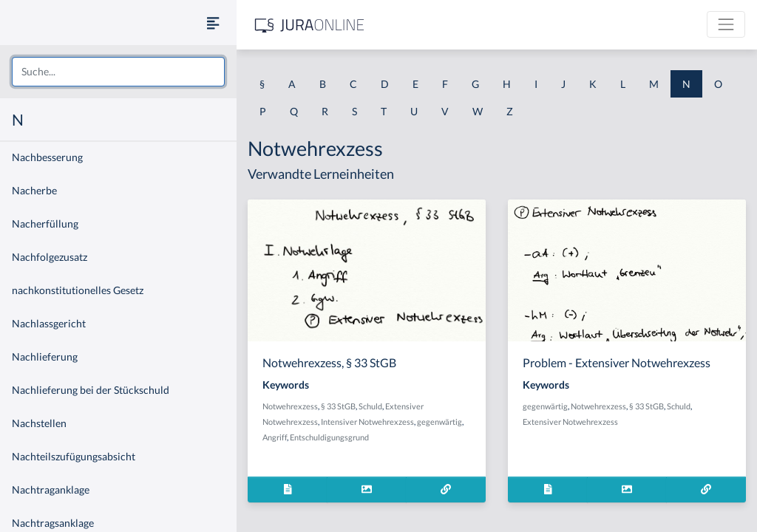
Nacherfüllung (45, 224)
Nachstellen (39, 423)
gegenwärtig (439, 422)
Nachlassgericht (49, 323)
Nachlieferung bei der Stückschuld (91, 390)
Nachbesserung (47, 157)
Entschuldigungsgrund (329, 437)
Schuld (370, 406)
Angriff (275, 437)
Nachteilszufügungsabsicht (74, 456)
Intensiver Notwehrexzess (367, 422)
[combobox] (118, 72)
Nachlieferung (45, 357)
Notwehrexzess (290, 406)
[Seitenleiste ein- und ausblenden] (213, 23)
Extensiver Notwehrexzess (570, 422)
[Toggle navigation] (726, 24)
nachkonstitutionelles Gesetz (78, 290)
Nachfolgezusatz (50, 257)
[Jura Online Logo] (310, 25)
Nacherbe (34, 190)
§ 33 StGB (338, 406)
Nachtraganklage (51, 490)
